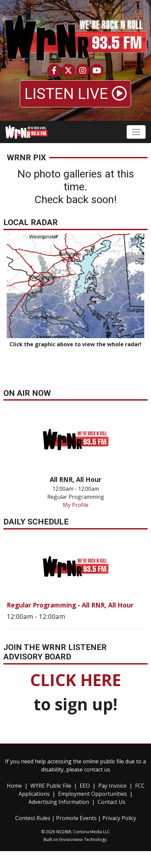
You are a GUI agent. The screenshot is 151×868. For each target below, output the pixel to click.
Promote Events (76, 818)
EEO (85, 786)
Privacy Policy (119, 818)
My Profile (76, 505)
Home (14, 786)
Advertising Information (59, 802)
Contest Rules (33, 818)
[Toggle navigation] (136, 132)
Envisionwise (71, 839)
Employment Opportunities (93, 794)
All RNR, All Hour (108, 605)
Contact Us (111, 802)
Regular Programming (42, 605)
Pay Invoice (112, 786)
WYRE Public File (51, 786)
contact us (97, 769)
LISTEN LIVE (75, 94)
